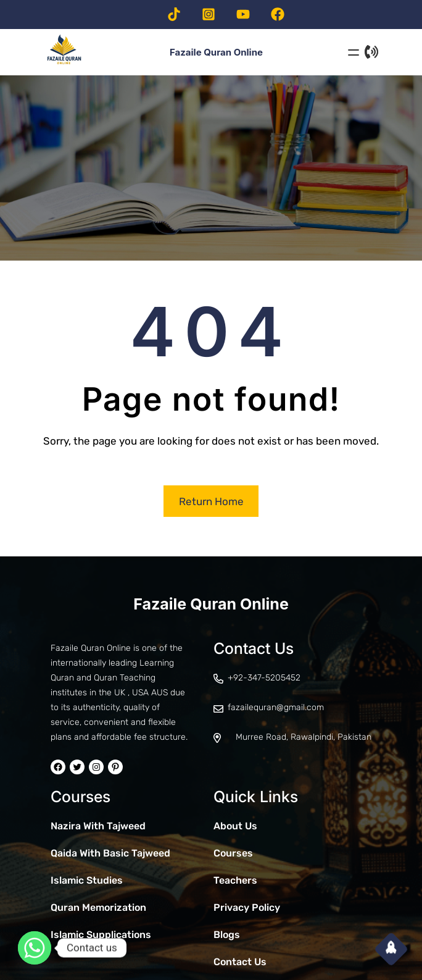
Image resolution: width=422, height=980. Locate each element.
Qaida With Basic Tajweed (110, 853)
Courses (233, 853)
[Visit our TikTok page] (174, 14)
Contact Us (240, 962)
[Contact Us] (371, 52)
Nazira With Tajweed (98, 826)
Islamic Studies (87, 880)
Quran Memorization (98, 907)
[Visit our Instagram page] (209, 14)
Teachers (235, 880)
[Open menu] (354, 52)
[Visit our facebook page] (278, 14)
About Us (235, 826)
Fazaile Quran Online (211, 604)
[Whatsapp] (35, 948)
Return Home (211, 501)
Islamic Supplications (101, 935)
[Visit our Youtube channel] (243, 14)
